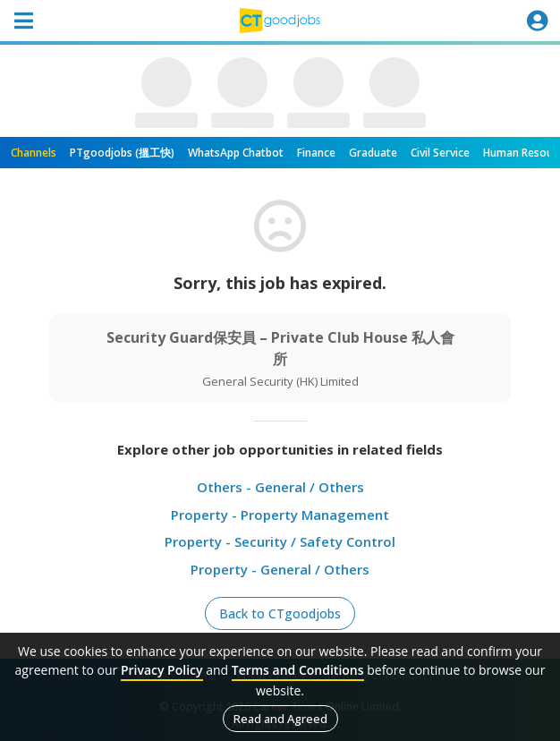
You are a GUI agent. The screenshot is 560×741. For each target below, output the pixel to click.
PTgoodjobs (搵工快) (122, 153)
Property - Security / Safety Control (280, 541)
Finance (316, 153)
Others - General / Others (280, 487)
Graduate (373, 153)
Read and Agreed (280, 719)
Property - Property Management (280, 515)
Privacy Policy (162, 670)
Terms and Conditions (298, 670)
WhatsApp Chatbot (236, 153)
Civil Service (440, 153)
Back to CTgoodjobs (280, 613)
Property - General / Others (280, 569)
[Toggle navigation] (23, 21)
